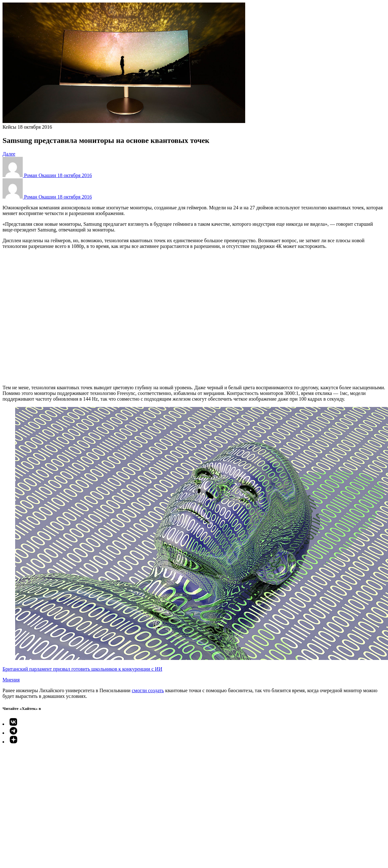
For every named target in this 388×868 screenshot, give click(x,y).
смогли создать (148, 690)
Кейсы (9, 127)
